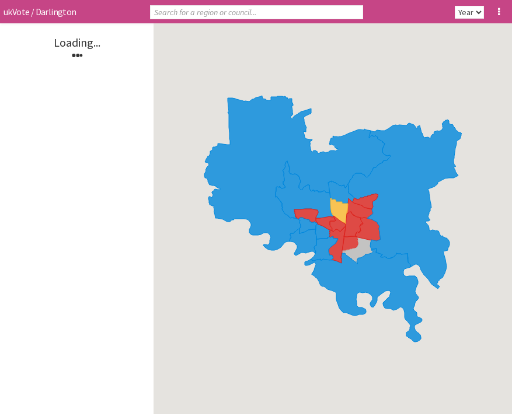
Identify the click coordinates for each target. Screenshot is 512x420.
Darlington (56, 12)
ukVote (16, 12)
